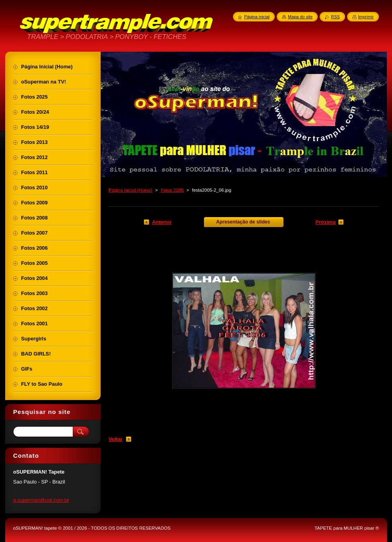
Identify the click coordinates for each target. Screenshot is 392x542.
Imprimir (366, 17)
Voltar (115, 439)
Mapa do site (300, 17)
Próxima (325, 222)
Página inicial (257, 17)
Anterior (162, 222)
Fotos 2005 (172, 190)
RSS (335, 17)
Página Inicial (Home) (130, 190)
